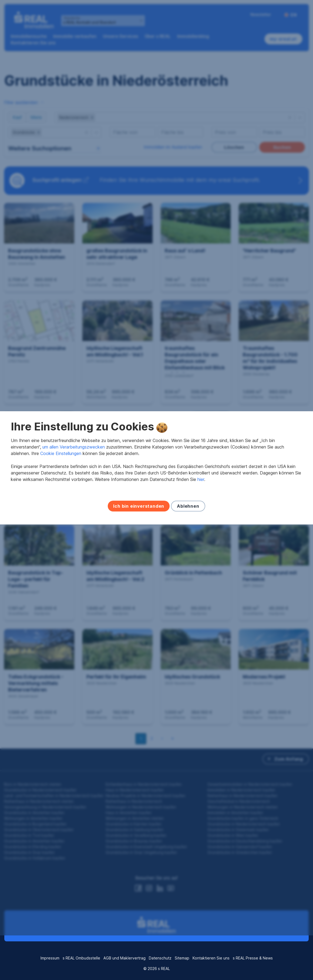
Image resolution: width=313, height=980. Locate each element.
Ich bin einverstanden (139, 528)
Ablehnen (188, 528)
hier (201, 501)
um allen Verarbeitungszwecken (74, 469)
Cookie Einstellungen (61, 476)
